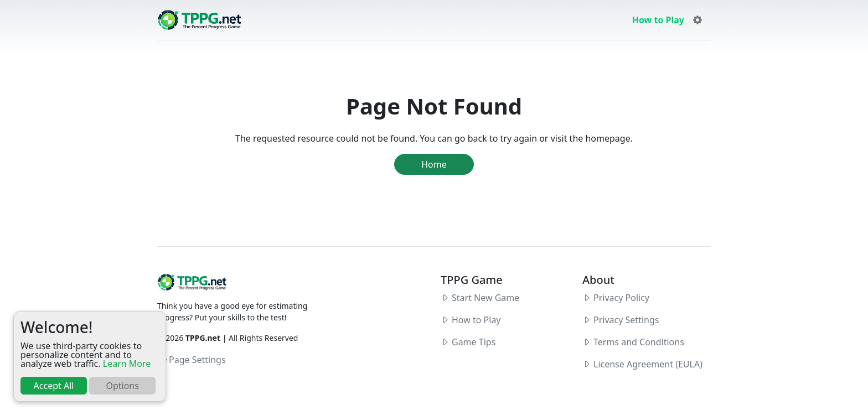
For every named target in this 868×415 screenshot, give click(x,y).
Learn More (127, 364)
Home (434, 164)
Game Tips (474, 342)
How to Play (658, 20)
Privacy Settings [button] (626, 320)
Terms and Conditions (639, 342)
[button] (697, 20)
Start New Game (485, 298)
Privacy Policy (621, 298)
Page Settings (192, 360)
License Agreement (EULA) (648, 364)
